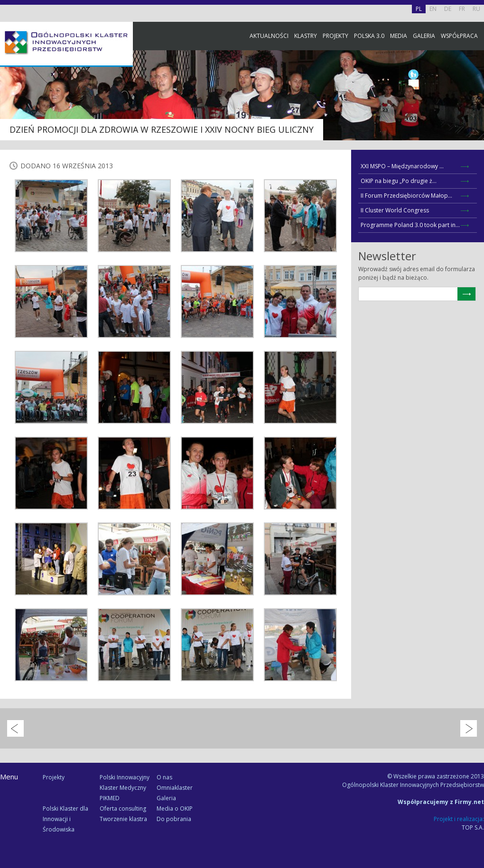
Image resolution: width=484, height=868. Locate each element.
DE (448, 9)
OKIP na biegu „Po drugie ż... (399, 181)
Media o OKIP (175, 809)
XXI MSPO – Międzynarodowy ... (402, 166)
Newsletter (475, 177)
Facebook (475, 105)
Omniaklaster (175, 788)
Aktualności (269, 36)
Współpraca (459, 36)
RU (476, 9)
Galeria (424, 36)
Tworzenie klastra (123, 819)
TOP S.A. (473, 827)
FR (462, 9)
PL (419, 9)
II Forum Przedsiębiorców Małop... (406, 196)
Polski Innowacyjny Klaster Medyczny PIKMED (125, 788)
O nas (164, 777)
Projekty (335, 36)
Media (399, 36)
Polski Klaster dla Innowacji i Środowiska (65, 819)
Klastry (306, 36)
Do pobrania (174, 819)
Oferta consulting (123, 809)
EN (433, 9)
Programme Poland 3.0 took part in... (410, 225)
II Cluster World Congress (395, 210)
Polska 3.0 (369, 36)
